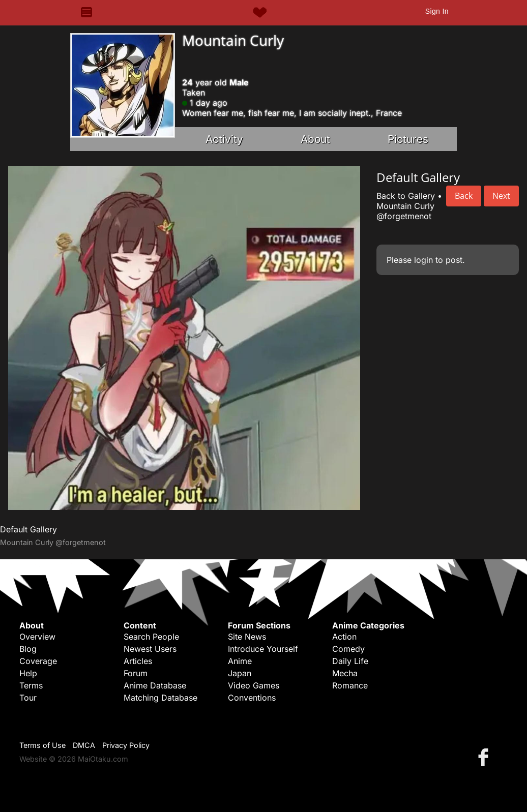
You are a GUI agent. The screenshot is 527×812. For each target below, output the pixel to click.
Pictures (408, 139)
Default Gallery (28, 529)
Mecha (345, 673)
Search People (151, 637)
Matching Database (160, 698)
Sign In (437, 11)
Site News (247, 637)
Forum (136, 673)
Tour (28, 698)
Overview (37, 637)
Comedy (348, 649)
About (315, 139)
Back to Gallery (406, 196)
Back (464, 196)
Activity (224, 139)
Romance (350, 685)
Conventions (252, 698)
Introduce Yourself (263, 649)
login (423, 260)
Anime (240, 661)
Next (501, 196)
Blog (28, 649)
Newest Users (150, 649)
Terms (31, 685)
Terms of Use (42, 745)
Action (344, 637)
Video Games (254, 685)
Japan (240, 673)
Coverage (38, 661)
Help (28, 673)
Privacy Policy (126, 745)
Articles (138, 661)
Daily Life (350, 661)
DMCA (84, 745)
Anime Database (155, 685)
